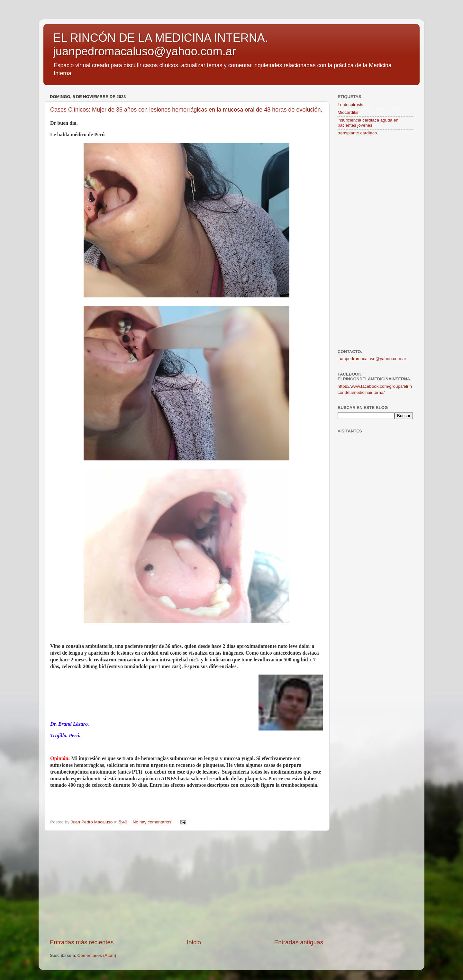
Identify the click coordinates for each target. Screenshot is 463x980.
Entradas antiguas (299, 942)
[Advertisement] (186, 885)
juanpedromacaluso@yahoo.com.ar (372, 359)
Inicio (194, 942)
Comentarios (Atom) (97, 955)
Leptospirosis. (351, 105)
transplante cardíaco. (358, 133)
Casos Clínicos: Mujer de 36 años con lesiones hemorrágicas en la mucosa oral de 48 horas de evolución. (186, 110)
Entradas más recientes (82, 942)
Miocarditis (348, 112)
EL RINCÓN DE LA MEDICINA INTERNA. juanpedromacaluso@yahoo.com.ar (161, 45)
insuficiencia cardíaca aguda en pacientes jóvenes (368, 123)
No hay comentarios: (153, 822)
